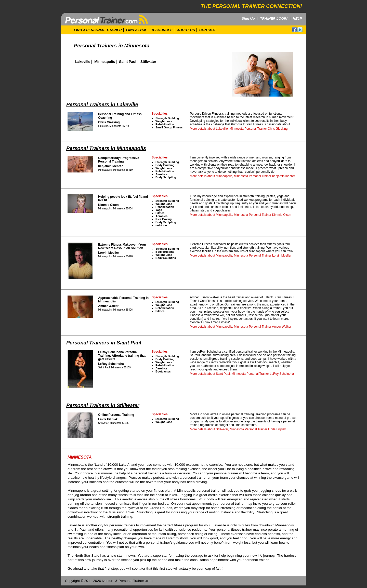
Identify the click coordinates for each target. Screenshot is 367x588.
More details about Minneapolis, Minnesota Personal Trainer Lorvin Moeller (241, 256)
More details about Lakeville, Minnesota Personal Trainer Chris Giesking (239, 129)
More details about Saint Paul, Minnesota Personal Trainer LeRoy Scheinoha (242, 374)
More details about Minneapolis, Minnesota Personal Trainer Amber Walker (241, 327)
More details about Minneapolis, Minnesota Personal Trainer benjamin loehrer (242, 176)
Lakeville (83, 62)
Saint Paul (128, 62)
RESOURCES (162, 30)
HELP (297, 18)
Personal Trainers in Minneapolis (106, 148)
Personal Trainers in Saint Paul (104, 343)
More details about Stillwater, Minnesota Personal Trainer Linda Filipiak (238, 429)
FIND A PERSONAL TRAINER (98, 30)
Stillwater (148, 62)
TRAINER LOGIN (274, 18)
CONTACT (208, 30)
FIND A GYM (136, 30)
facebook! (294, 30)
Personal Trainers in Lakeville (102, 104)
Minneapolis (105, 62)
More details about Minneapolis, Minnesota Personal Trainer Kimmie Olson (241, 215)
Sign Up (248, 18)
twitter (300, 30)
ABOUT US (186, 30)
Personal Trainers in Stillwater (103, 405)
